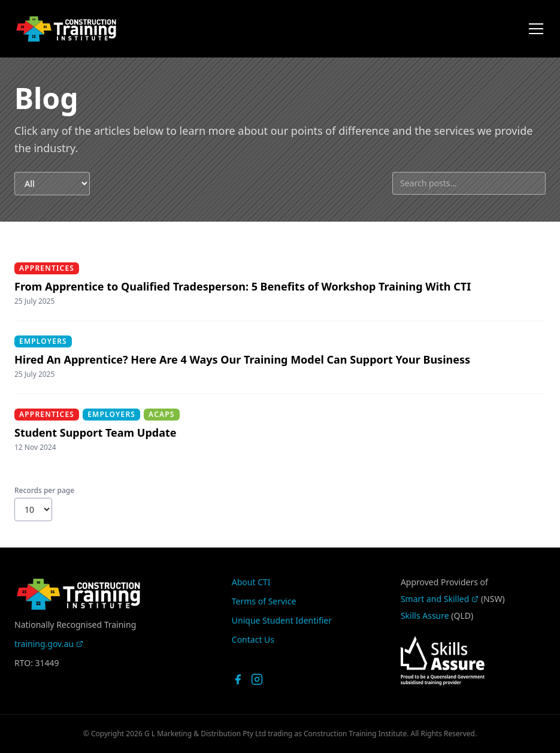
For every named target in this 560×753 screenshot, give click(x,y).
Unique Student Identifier (282, 620)
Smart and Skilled (440, 599)
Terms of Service (264, 601)
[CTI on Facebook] (238, 679)
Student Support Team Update (95, 433)
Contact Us (253, 639)
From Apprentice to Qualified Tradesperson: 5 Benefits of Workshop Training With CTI (243, 286)
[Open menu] (536, 29)
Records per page (44, 491)
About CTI (251, 582)
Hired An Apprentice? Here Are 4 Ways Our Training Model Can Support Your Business (242, 359)
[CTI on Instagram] (257, 679)
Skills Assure (425, 616)
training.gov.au (49, 644)
